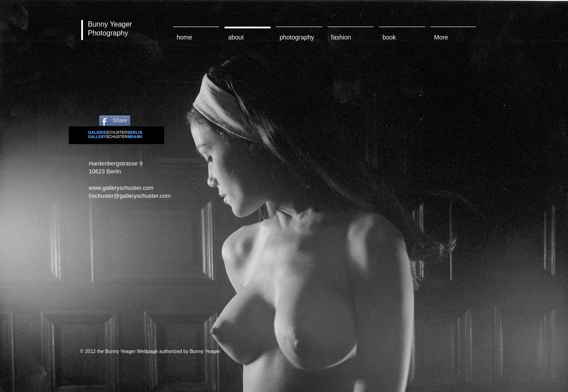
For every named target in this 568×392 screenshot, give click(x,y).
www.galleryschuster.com (121, 188)
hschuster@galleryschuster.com (130, 196)
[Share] (115, 121)
